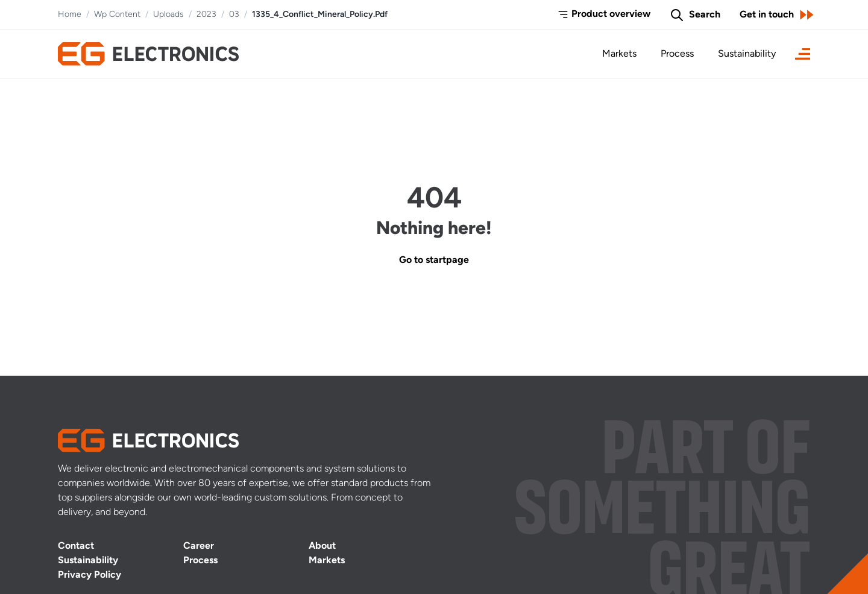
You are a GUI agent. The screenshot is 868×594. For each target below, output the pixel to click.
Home (70, 15)
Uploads (168, 15)
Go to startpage (434, 261)
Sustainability (747, 54)
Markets (619, 54)
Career (199, 546)
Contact (76, 546)
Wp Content (117, 15)
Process (677, 54)
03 (234, 15)
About (322, 546)
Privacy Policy (90, 575)
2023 (206, 15)
